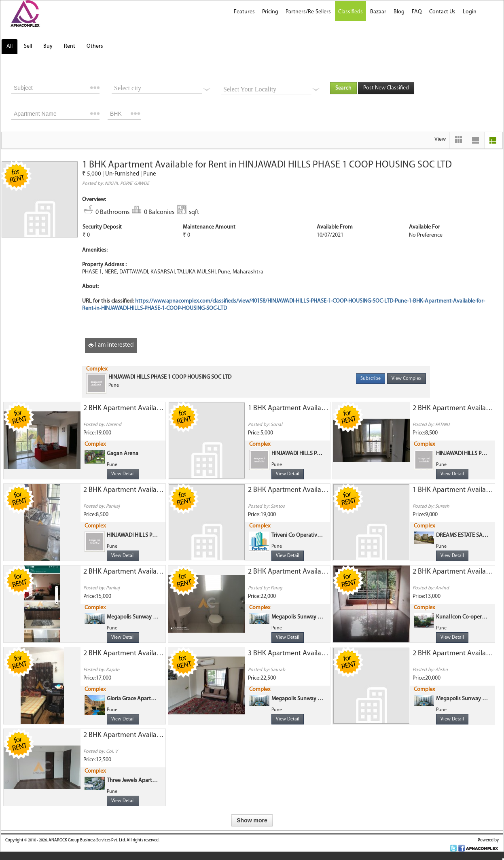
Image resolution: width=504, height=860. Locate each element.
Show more (252, 820)
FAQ (417, 12)
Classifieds (350, 12)
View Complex (407, 379)
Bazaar (378, 12)
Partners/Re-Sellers (308, 12)
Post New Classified (386, 88)
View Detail (123, 474)
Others (95, 46)
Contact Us (442, 12)
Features (244, 12)
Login (470, 12)
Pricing (270, 12)
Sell (28, 46)
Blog (399, 12)
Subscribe (371, 379)
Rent (70, 46)
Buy (48, 46)
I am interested (111, 345)
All (10, 46)
